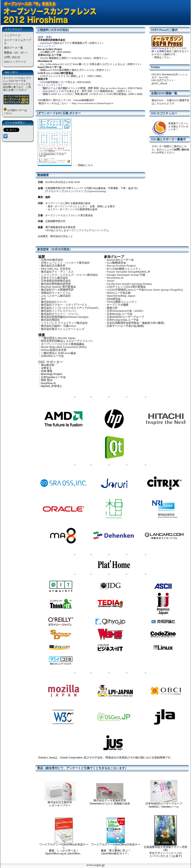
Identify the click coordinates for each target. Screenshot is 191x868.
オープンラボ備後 (118, 305)
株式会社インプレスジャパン (59, 311)
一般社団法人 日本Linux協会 (58, 353)
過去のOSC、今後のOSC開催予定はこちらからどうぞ (170, 102)
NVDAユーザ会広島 (119, 293)
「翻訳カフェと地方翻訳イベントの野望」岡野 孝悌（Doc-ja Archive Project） (84, 88)
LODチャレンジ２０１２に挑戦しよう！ (63, 76)
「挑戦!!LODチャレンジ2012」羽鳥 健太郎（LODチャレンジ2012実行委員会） (84, 94)
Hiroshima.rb (115, 278)
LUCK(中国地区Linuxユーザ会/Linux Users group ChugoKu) (145, 290)
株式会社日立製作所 (53, 266)
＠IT (44, 299)
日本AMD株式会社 (52, 260)
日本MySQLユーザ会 (120, 314)
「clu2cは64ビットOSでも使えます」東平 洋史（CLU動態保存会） (78, 91)
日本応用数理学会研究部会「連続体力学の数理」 (137, 323)
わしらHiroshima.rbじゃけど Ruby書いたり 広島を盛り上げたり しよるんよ (83, 64)
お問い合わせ (12, 57)
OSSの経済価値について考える (58, 82)
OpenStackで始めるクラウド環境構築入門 (64, 43)
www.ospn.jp (95, 865)
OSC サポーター (51, 362)
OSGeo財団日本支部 (54, 350)
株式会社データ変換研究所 (57, 290)
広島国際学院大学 (56, 188)
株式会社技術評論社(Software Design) (65, 317)
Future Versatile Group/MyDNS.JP (128, 272)
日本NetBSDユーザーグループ (125, 317)
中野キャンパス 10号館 (79, 188)
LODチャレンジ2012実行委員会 (126, 287)
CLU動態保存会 (116, 263)
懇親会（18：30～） (16, 53)
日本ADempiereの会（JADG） (126, 311)
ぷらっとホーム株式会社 (56, 296)
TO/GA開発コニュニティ (122, 302)
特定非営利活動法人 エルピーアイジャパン (67, 341)
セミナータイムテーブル (18, 42)
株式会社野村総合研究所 (56, 284)
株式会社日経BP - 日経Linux (58, 326)
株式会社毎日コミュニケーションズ (63, 329)
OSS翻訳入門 (48, 52)
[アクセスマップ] (55, 191)
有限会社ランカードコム (56, 293)
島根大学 (112, 308)
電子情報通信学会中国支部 (60, 227)
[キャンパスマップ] (76, 191)
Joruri (111, 281)
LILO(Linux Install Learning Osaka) (129, 284)
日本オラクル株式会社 (54, 278)
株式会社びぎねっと (62, 236)
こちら (7, 113)
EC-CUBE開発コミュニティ (124, 269)
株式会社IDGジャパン (54, 302)
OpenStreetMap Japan (121, 296)
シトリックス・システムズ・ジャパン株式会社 (69, 275)
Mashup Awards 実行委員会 (58, 287)
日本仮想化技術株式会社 (56, 281)
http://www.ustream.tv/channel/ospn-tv (93, 103)
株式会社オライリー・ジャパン (60, 314)
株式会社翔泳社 (50, 320)
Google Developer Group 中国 (126, 275)
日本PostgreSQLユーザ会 (123, 320)
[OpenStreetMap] (97, 191)
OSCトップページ (15, 62)
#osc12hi (164, 77)
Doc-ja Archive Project (121, 266)
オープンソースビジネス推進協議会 (63, 344)
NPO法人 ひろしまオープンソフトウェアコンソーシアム (77, 230)
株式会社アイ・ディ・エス (57, 272)
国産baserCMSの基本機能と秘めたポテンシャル (67, 70)
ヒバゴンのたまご (160, 856)
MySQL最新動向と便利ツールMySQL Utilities (66, 58)
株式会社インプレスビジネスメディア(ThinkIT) (70, 308)
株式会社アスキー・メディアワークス (64, 305)
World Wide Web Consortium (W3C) (64, 347)
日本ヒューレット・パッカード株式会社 (65, 263)
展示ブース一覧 (13, 48)
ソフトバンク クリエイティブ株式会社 (64, 323)
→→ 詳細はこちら (83, 165)
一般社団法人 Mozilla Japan (58, 338)
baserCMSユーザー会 (120, 260)
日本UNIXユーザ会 (52, 356)
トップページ (12, 35)
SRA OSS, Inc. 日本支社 (56, 269)
